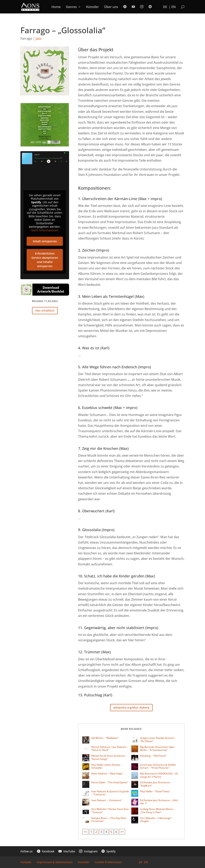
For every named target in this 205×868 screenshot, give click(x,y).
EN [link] (174, 7)
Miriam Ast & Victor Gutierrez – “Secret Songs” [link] (109, 757)
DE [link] (165, 7)
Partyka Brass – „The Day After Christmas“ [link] (109, 820)
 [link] (142, 7)
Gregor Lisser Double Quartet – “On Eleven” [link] (158, 740)
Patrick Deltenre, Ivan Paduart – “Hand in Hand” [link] (110, 749)
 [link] (133, 7)
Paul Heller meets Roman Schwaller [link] (106, 766)
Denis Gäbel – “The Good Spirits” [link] (110, 782)
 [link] (125, 7)
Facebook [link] (46, 851)
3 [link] (101, 832)
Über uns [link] (111, 7)
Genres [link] (71, 7)
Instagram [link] (88, 851)
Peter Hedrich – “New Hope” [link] (107, 774)
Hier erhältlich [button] (45, 311)
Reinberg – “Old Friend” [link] (153, 756)
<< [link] (85, 832)
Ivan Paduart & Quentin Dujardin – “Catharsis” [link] (110, 793)
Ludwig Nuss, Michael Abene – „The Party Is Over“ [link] (157, 811)
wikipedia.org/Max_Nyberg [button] (131, 707)
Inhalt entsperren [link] (45, 241)
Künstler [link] (92, 7)
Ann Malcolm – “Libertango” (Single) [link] (156, 820)
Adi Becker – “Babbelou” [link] (105, 738)
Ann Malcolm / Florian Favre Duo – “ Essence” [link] (111, 811)
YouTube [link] (67, 851)
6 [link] (116, 832)
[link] (30, 6)
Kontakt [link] (26, 862)
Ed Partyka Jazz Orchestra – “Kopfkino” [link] (156, 784)
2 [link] (96, 832)
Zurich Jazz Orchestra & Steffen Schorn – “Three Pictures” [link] (158, 766)
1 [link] (91, 832)
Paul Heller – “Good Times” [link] (155, 791)
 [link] (150, 7)
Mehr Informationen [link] (45, 230)
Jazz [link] (39, 38)
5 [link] (111, 832)
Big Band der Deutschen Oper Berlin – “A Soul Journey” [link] (157, 749)
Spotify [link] (109, 851)
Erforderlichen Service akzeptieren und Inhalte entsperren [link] (45, 260)
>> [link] (122, 832)
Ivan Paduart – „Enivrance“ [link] (107, 800)
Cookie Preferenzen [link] (108, 862)
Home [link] (56, 7)
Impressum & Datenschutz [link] (55, 862)
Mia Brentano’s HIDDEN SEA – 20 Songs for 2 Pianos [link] (159, 775)
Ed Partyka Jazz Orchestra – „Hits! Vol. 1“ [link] (159, 802)
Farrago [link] (26, 38)
